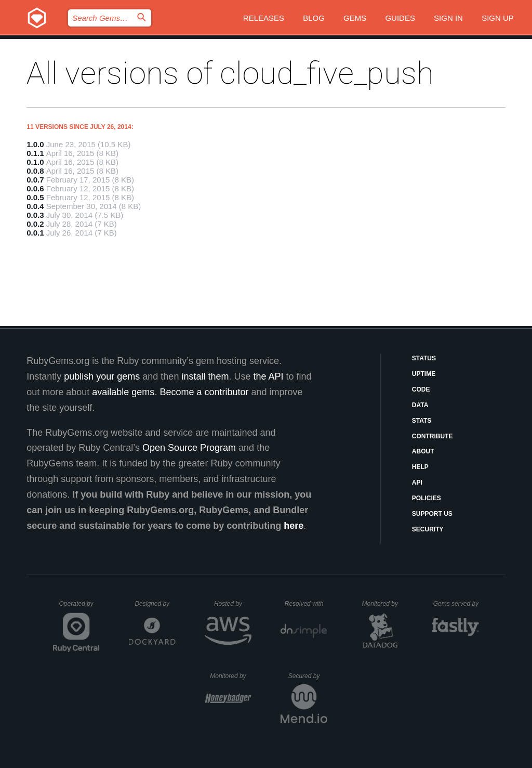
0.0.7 (35, 180)
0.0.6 (35, 188)
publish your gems (102, 376)
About (423, 451)
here (294, 526)
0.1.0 (35, 162)
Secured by (308, 676)
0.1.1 (35, 153)
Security (428, 529)
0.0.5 (35, 197)
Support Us (432, 514)
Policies (427, 498)
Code (421, 389)
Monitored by (383, 604)
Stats (422, 421)
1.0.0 (35, 144)
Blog (314, 18)
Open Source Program (189, 448)
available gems (123, 392)
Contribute (433, 436)
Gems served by (456, 604)
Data (420, 405)
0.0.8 (35, 171)
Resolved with (306, 604)
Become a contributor (204, 392)
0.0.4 (35, 206)
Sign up (498, 18)
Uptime (424, 374)
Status (424, 358)
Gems (355, 18)
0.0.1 (35, 233)
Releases (264, 18)
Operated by (79, 607)
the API (268, 376)
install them (205, 376)
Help (420, 467)
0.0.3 (35, 215)
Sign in (448, 18)
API (417, 483)
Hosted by (233, 604)
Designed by (155, 604)
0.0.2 (35, 224)
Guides (400, 18)
